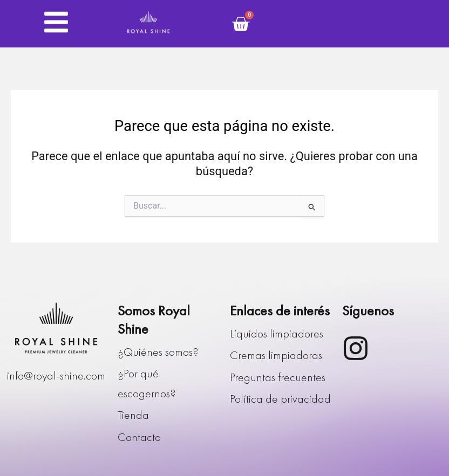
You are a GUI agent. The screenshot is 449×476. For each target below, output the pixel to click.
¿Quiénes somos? (158, 352)
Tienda (133, 415)
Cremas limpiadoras (276, 355)
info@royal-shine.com (56, 376)
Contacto (139, 437)
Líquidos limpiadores (277, 334)
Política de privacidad (280, 399)
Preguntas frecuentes (278, 377)
